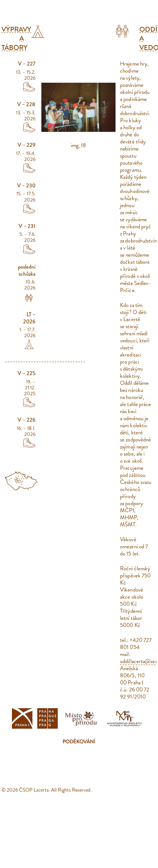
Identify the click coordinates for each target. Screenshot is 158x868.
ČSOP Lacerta (34, 790)
